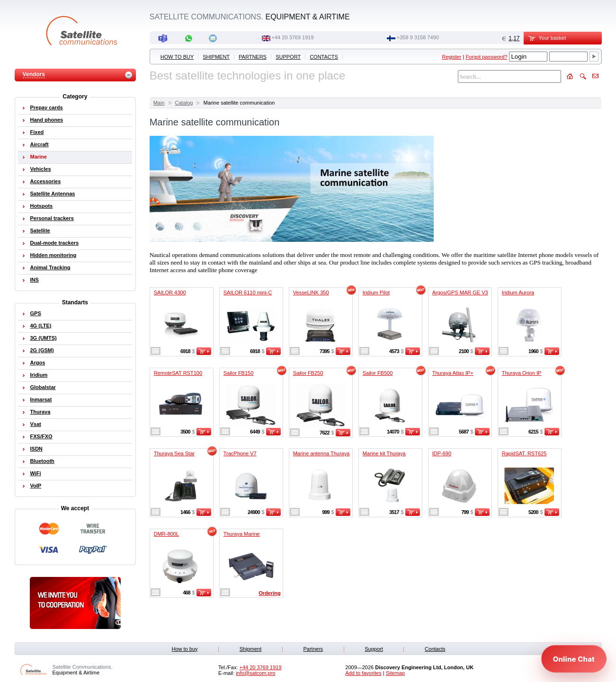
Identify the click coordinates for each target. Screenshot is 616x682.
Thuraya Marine (242, 534)
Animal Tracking (50, 267)
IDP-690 (442, 453)
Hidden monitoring (54, 255)
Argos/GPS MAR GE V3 (460, 292)
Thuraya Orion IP (522, 373)
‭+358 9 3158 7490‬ (418, 37)
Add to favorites (363, 673)
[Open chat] (574, 659)
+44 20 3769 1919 (293, 37)
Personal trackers (52, 218)
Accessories (46, 181)
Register (451, 57)
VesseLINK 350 (311, 292)
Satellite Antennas (53, 194)
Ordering (269, 593)
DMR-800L (166, 534)
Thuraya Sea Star (174, 453)
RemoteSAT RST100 (178, 373)
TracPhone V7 (240, 453)
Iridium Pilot (376, 292)
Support (288, 57)
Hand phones (47, 120)
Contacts (324, 57)
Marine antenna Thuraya (321, 453)
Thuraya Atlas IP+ (453, 373)
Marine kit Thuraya (384, 453)
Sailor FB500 (378, 373)
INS (35, 280)
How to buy (177, 57)
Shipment (216, 57)
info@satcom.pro (255, 673)
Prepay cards (47, 107)
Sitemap (395, 673)
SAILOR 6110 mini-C (248, 292)
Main (159, 103)
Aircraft (40, 144)
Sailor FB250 (308, 373)
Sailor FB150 (239, 373)
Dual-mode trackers (55, 243)
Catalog (184, 103)
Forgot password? (486, 57)
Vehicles (41, 169)
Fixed (37, 132)
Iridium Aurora (518, 292)
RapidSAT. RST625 (524, 453)
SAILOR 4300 (170, 292)
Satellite (40, 230)
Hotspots (42, 206)
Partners (253, 57)
